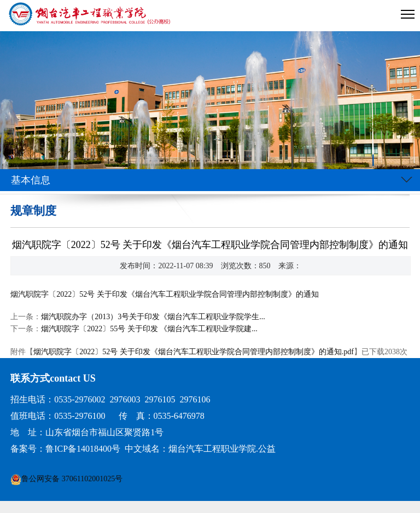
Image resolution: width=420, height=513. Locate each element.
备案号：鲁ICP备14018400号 (65, 449)
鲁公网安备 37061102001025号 (72, 479)
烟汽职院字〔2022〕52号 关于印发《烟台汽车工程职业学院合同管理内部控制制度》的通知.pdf (194, 352)
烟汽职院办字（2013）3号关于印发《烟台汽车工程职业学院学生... (153, 317)
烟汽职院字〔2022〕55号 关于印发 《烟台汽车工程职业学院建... (149, 329)
